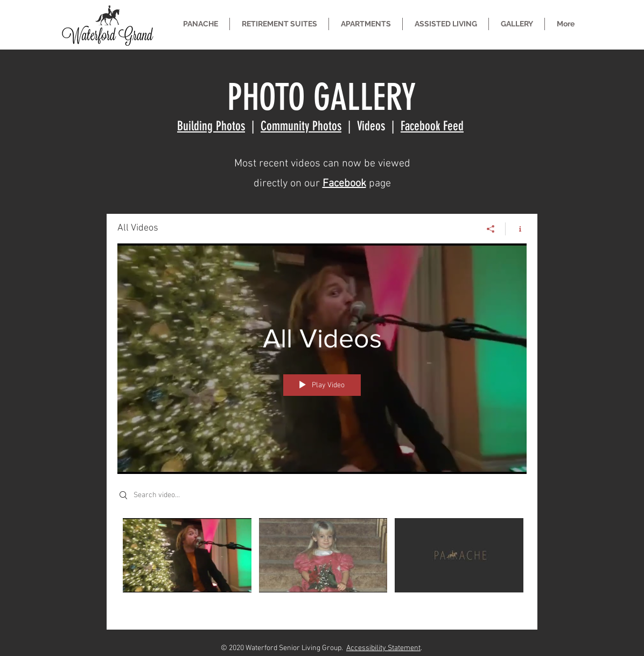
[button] (279, 24)
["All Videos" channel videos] (322, 566)
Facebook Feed (432, 126)
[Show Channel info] (516, 229)
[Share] (491, 229)
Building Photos (211, 126)
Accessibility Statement (383, 648)
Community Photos (301, 126)
